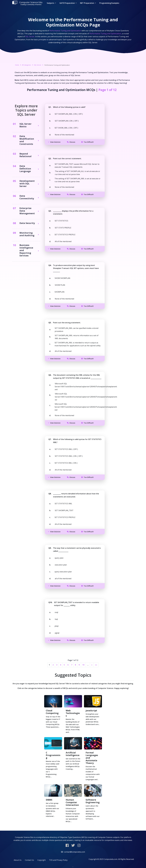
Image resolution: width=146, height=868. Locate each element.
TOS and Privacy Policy (58, 860)
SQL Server (38, 65)
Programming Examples (109, 3)
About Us (18, 860)
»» (96, 665)
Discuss (71, 142)
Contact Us (29, 860)
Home (17, 65)
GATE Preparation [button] (67, 3)
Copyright (42, 860)
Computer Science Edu (27, 3)
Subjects (51, 3)
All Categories (26, 65)
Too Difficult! (87, 142)
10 (83, 665)
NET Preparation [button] (87, 3)
